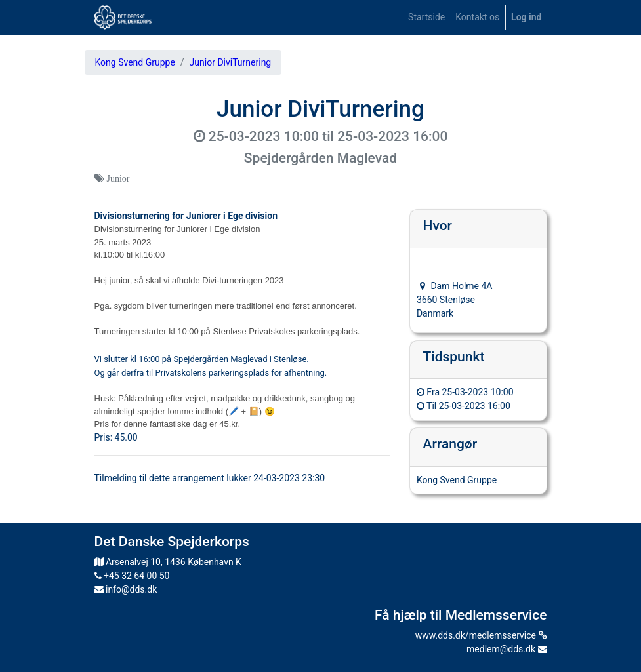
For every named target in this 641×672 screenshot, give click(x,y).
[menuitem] (426, 17)
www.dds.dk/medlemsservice (481, 635)
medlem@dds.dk (507, 649)
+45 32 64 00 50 (132, 576)
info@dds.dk (126, 589)
